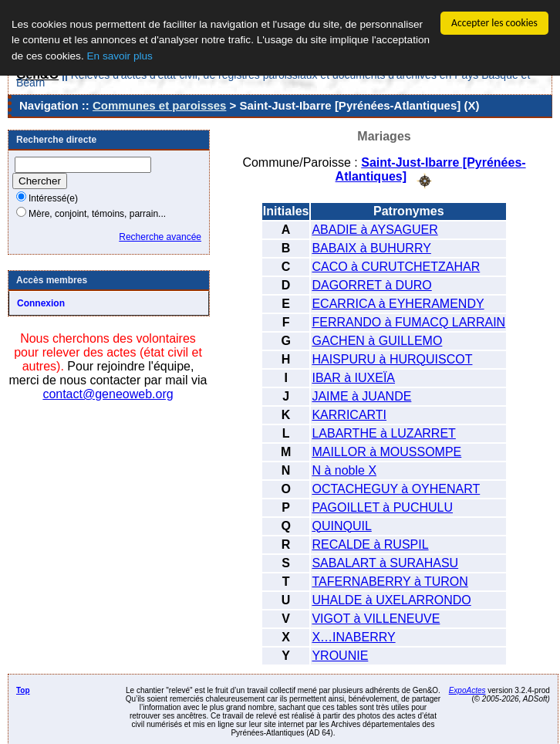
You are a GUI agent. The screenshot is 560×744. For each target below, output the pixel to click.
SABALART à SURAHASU (385, 562)
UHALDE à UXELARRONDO (391, 599)
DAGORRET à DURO (371, 284)
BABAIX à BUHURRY (371, 247)
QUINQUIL (341, 525)
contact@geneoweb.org (108, 394)
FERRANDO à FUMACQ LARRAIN (408, 321)
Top (23, 690)
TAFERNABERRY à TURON (390, 581)
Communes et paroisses (159, 105)
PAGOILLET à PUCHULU (382, 507)
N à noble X (344, 470)
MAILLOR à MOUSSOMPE (386, 451)
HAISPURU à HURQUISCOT (392, 358)
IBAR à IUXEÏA (353, 377)
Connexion (41, 303)
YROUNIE (340, 655)
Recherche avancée (160, 237)
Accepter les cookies (494, 23)
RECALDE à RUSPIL (370, 544)
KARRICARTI (349, 414)
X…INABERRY (353, 636)
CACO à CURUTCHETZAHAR (396, 266)
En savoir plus (119, 56)
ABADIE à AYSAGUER (374, 229)
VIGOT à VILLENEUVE (376, 618)
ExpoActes (467, 690)
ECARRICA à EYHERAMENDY (398, 303)
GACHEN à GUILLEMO (377, 340)
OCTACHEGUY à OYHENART (396, 488)
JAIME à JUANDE (361, 396)
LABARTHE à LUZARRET (383, 433)
